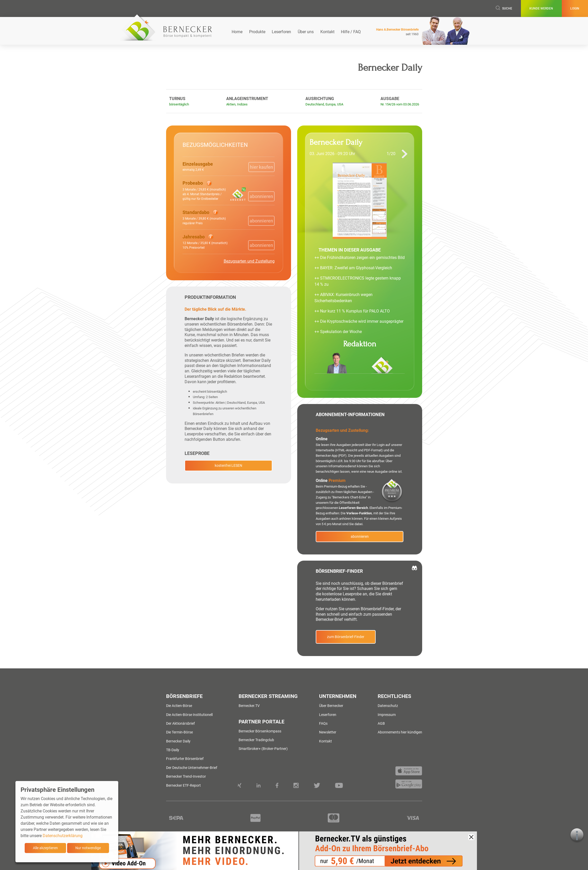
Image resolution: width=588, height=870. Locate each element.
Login (575, 8)
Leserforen (281, 32)
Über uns (306, 32)
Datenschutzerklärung (63, 836)
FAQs (323, 723)
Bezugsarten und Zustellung (249, 261)
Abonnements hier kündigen (400, 732)
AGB (381, 723)
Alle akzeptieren (45, 848)
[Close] (471, 837)
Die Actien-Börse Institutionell (189, 715)
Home (237, 32)
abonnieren (360, 536)
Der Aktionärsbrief (180, 723)
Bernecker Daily (178, 741)
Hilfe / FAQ (351, 32)
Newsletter (328, 732)
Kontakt (327, 32)
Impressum (387, 715)
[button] (205, 190)
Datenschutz (388, 706)
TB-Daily (173, 750)
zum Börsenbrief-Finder (346, 637)
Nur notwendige (88, 848)
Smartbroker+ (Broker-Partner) (263, 749)
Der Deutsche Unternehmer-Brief (192, 768)
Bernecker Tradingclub (256, 740)
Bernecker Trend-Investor (186, 776)
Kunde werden (541, 8)
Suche (504, 8)
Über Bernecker (331, 706)
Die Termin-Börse (179, 732)
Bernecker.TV (249, 706)
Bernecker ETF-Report (183, 785)
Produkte (257, 32)
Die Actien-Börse (179, 706)
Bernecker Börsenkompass (260, 731)
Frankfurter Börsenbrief (185, 759)
